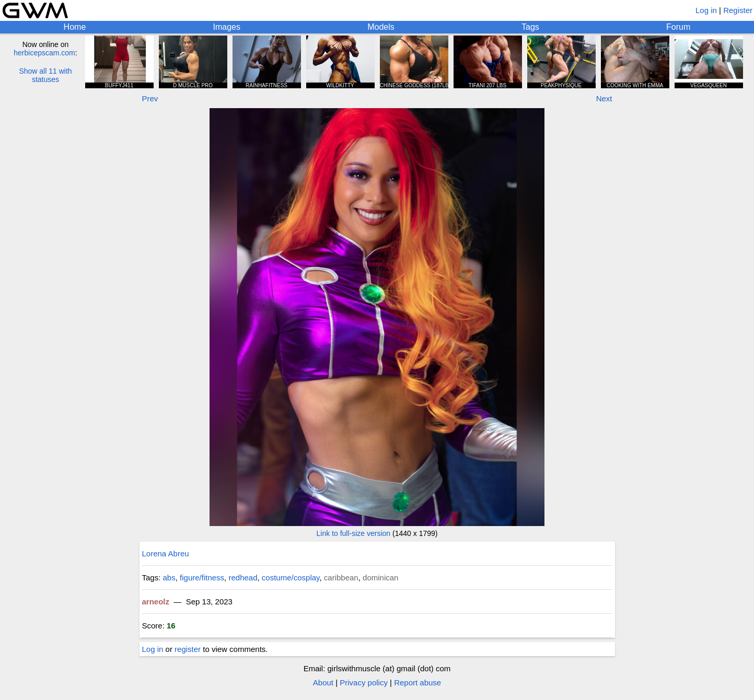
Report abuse (417, 682)
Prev (150, 98)
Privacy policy (364, 682)
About (323, 682)
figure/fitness (202, 577)
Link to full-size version (354, 533)
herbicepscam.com (44, 53)
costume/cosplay (291, 577)
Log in (706, 10)
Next (604, 98)
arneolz (156, 602)
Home (75, 27)
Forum (678, 27)
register (188, 649)
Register (738, 10)
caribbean (341, 577)
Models (381, 27)
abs (169, 577)
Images (227, 27)
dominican (380, 577)
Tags (530, 27)
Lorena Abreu (166, 553)
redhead (243, 577)
